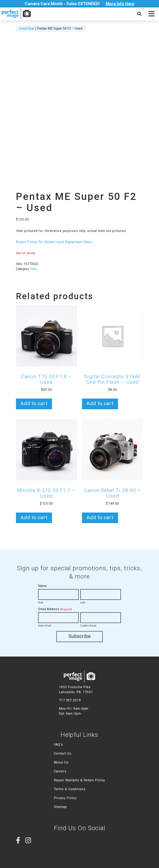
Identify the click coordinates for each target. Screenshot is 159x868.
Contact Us (63, 753)
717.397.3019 (70, 700)
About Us (61, 762)
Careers (60, 771)
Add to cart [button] (34, 403)
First (41, 603)
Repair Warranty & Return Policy (80, 780)
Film (34, 269)
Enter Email (45, 626)
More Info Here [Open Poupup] (120, 4)
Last (83, 603)
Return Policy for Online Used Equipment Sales (54, 242)
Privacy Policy (66, 798)
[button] (151, 14)
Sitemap (60, 807)
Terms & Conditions (70, 789)
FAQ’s (58, 744)
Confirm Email (88, 626)
